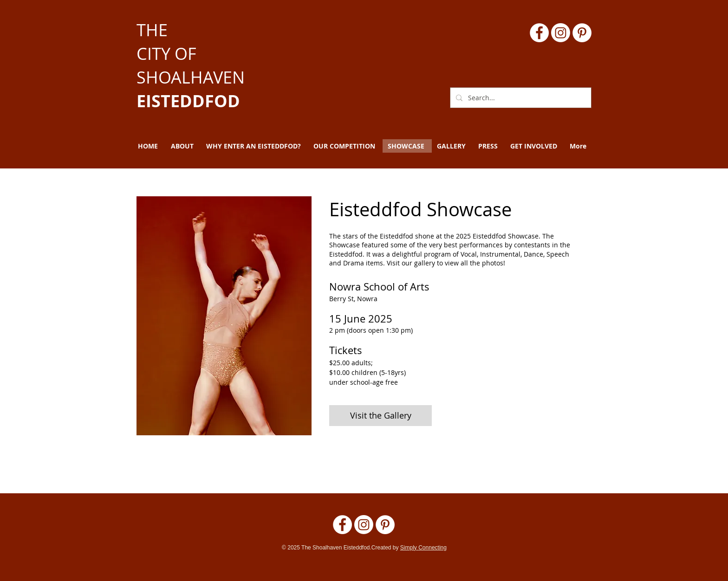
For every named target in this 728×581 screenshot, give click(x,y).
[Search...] (520, 98)
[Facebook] (539, 33)
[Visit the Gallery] (380, 416)
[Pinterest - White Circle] (582, 33)
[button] (183, 146)
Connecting (432, 548)
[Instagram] (561, 33)
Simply (409, 548)
